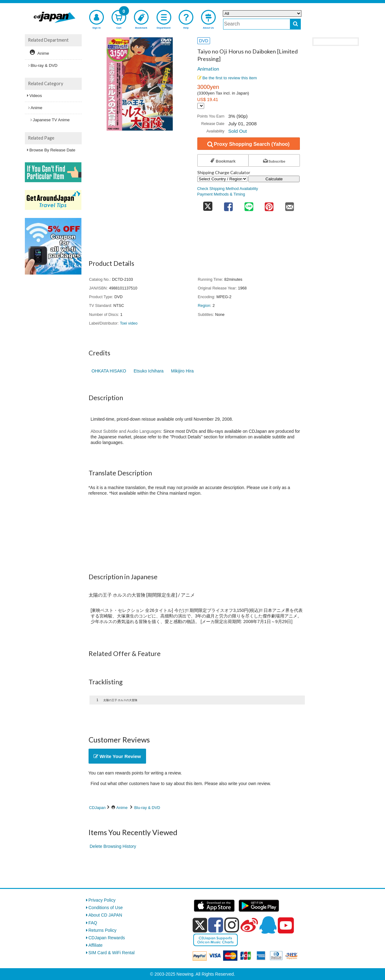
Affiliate (96, 945)
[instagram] (232, 925)
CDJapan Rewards (107, 938)
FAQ (93, 923)
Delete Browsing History (113, 846)
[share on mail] (290, 205)
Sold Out (237, 131)
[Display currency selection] (201, 106)
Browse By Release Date (53, 150)
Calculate (274, 179)
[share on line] (249, 205)
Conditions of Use (106, 908)
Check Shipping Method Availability (228, 189)
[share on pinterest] (269, 205)
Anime (122, 808)
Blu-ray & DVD (147, 808)
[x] (200, 925)
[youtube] (286, 926)
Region (204, 306)
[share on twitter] (208, 205)
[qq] (268, 925)
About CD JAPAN (105, 915)
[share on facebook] (228, 205)
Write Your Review (117, 756)
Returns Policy (103, 930)
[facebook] (216, 925)
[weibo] (249, 925)
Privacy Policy (102, 900)
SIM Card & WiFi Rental (112, 953)
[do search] (295, 24)
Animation (208, 69)
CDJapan (97, 808)
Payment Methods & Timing (221, 194)
